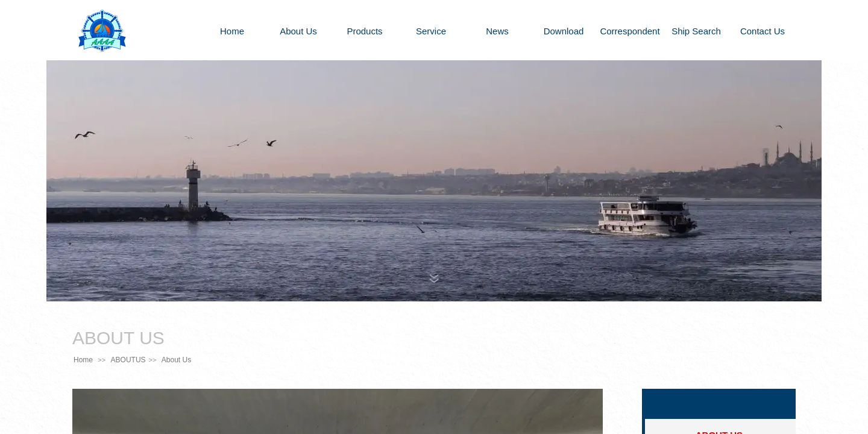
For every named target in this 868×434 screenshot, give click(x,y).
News (497, 31)
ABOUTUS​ (128, 360)
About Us (298, 31)
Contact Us (763, 31)
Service (431, 31)
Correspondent (630, 31)
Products (364, 31)
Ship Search (696, 31)
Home (232, 31)
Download (564, 31)
